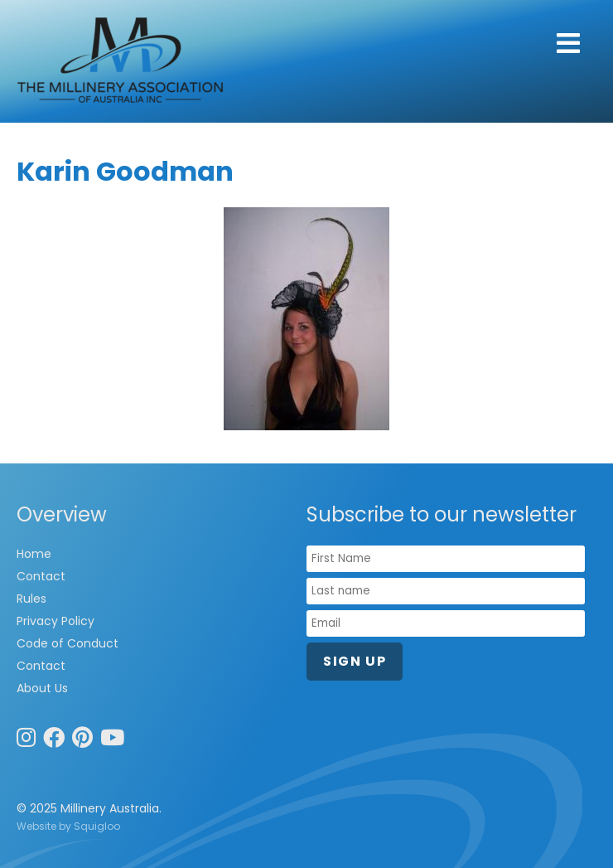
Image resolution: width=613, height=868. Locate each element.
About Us (42, 688)
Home (34, 554)
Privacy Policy (56, 621)
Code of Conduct (68, 643)
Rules (31, 599)
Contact (41, 576)
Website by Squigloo (68, 826)
